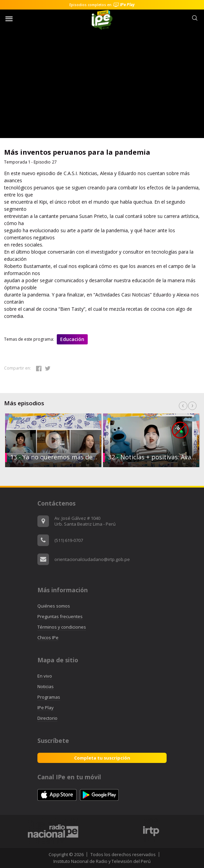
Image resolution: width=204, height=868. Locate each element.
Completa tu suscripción (102, 758)
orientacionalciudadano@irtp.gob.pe (92, 559)
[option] (151, 440)
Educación (72, 339)
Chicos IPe (48, 637)
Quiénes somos (54, 606)
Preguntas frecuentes (60, 616)
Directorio (47, 718)
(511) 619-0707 (69, 540)
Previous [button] (183, 406)
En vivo (45, 676)
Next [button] (192, 406)
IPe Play (46, 708)
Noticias (46, 686)
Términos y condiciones (62, 627)
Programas (49, 697)
